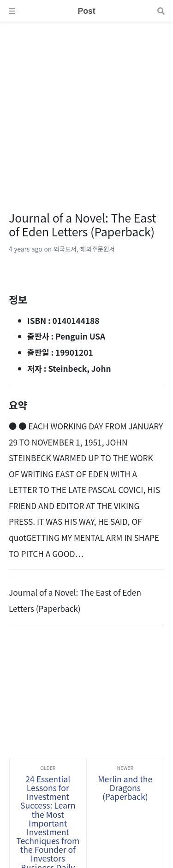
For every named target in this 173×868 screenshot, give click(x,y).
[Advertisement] (86, 108)
